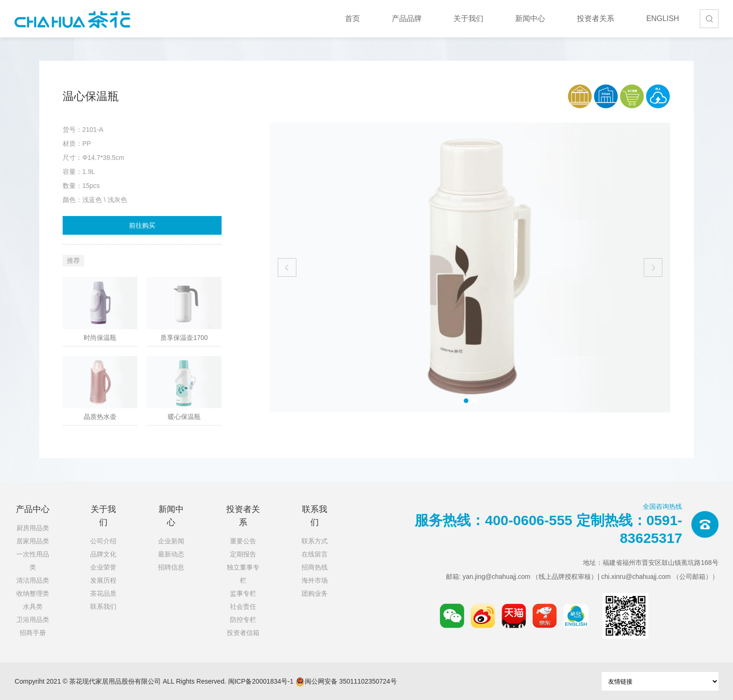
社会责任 (243, 606)
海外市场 (315, 580)
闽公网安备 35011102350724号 (346, 682)
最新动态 (171, 554)
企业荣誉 (103, 567)
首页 (352, 18)
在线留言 (315, 554)
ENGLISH (662, 18)
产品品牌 (407, 18)
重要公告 (243, 541)
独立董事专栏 (243, 574)
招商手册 (33, 633)
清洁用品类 (33, 580)
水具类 (33, 606)
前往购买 (142, 225)
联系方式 (315, 541)
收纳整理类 (33, 593)
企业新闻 (171, 541)
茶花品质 (103, 593)
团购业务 (315, 593)
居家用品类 (33, 541)
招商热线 (315, 567)
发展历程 (103, 580)
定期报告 (243, 554)
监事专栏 (243, 593)
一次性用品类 (33, 561)
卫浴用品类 (33, 620)
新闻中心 (530, 18)
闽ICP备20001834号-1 (261, 681)
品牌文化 (103, 554)
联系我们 (103, 606)
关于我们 (468, 18)
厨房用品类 (33, 528)
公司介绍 (103, 541)
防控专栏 (243, 620)
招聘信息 (171, 567)
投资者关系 (596, 18)
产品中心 (33, 509)
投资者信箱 (243, 633)
